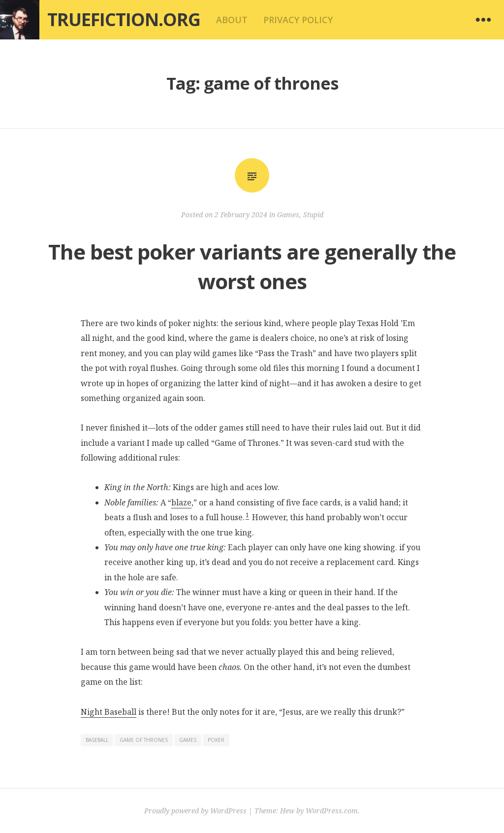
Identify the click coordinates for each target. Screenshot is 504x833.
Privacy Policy (298, 20)
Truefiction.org (124, 19)
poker (216, 740)
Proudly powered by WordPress (195, 811)
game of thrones (144, 740)
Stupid (313, 215)
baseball (97, 740)
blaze (181, 502)
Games (288, 215)
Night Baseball (109, 712)
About (232, 20)
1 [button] (247, 515)
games (188, 740)
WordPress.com (332, 811)
